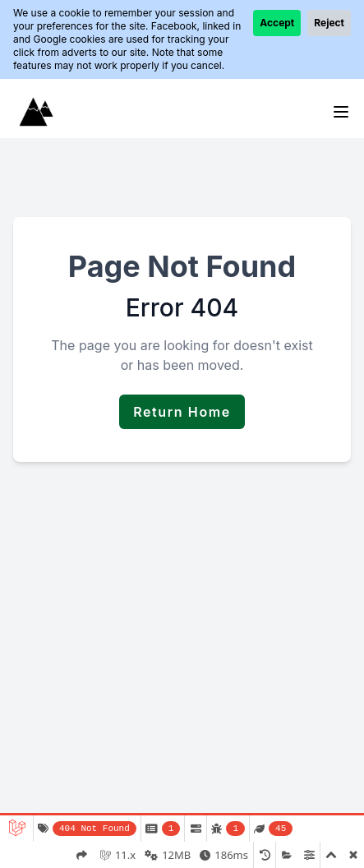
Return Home (182, 412)
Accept (277, 23)
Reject (329, 23)
